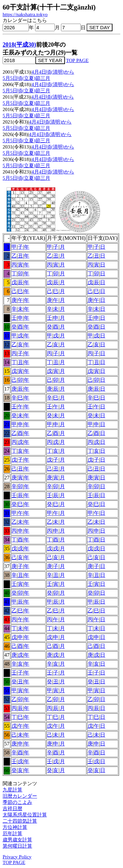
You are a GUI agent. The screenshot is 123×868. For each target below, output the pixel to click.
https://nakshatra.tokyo (25, 14)
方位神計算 (15, 827)
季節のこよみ (17, 802)
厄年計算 (12, 834)
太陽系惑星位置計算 (25, 815)
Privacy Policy (17, 857)
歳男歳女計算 (17, 840)
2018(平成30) (19, 45)
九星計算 (12, 790)
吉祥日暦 (12, 809)
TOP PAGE (77, 60)
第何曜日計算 (17, 846)
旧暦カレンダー (20, 796)
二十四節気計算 (20, 821)
